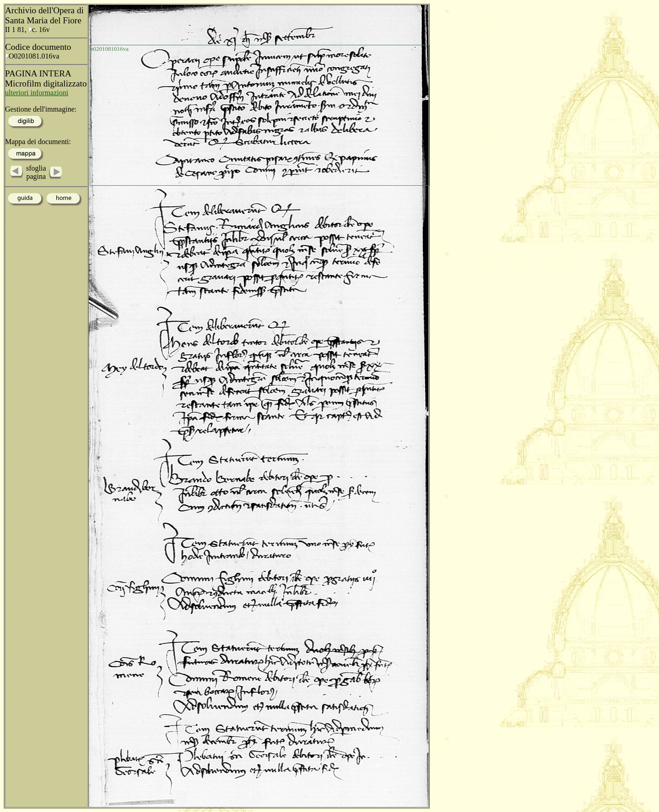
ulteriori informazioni (37, 93)
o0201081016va (109, 49)
